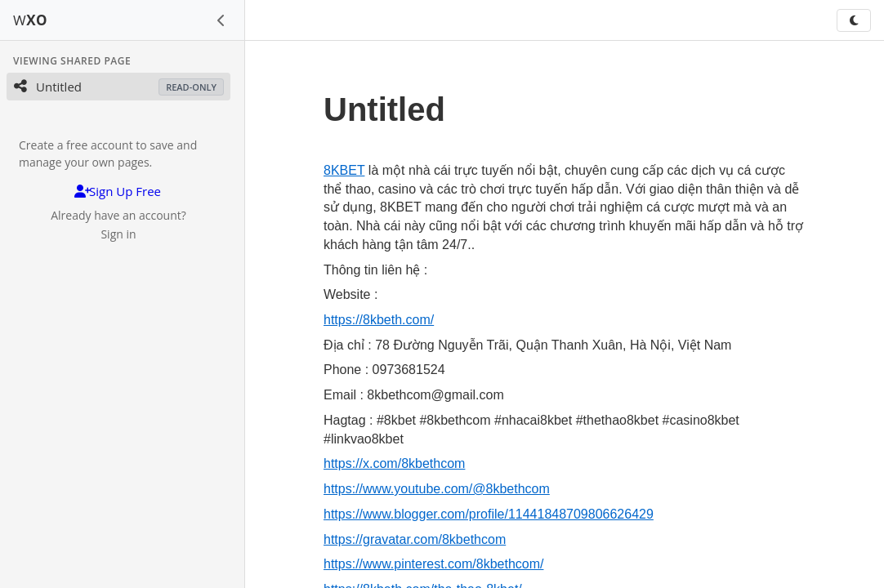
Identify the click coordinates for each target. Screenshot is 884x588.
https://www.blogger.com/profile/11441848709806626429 (489, 514)
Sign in (118, 234)
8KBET (344, 170)
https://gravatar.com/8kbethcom (415, 539)
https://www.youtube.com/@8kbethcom (437, 489)
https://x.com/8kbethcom (394, 463)
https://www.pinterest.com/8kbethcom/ (433, 564)
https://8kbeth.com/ (379, 320)
